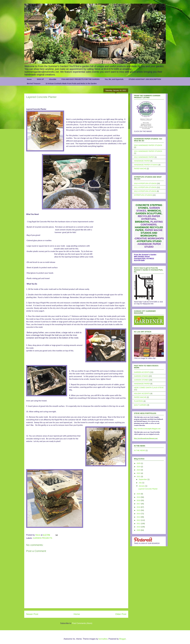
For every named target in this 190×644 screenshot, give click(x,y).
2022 (139, 473)
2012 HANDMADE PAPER (144, 157)
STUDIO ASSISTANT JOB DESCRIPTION (145, 79)
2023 (139, 470)
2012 (139, 520)
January (142, 486)
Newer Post (32, 614)
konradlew (103, 639)
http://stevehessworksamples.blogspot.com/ (147, 429)
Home (29, 79)
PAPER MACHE (140, 169)
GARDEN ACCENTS (142, 372)
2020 (139, 494)
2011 (139, 524)
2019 (139, 497)
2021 (139, 477)
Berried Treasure (34, 84)
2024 (139, 467)
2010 (139, 527)
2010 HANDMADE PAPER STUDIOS (148, 145)
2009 (139, 530)
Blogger (123, 639)
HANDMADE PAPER (142, 161)
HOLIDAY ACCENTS (142, 393)
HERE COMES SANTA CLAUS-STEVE (149, 388)
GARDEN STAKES (141, 376)
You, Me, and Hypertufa (114, 79)
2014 (139, 514)
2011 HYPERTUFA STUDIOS (145, 187)
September (143, 479)
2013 (139, 517)
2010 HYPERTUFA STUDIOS (145, 183)
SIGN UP (40, 79)
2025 (139, 463)
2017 (139, 504)
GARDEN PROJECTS (43, 538)
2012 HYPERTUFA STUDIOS (145, 191)
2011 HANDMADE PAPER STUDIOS (148, 151)
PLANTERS (139, 401)
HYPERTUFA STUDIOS (143, 195)
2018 (139, 500)
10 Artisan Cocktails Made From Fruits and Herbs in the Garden (71, 84)
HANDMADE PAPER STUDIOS (146, 165)
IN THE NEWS (140, 450)
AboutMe (53, 79)
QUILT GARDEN (140, 405)
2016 (139, 507)
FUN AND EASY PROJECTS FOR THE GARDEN (80, 79)
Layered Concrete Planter (148, 489)
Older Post (121, 614)
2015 (139, 510)
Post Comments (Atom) (82, 623)
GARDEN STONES (141, 380)
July (140, 483)
